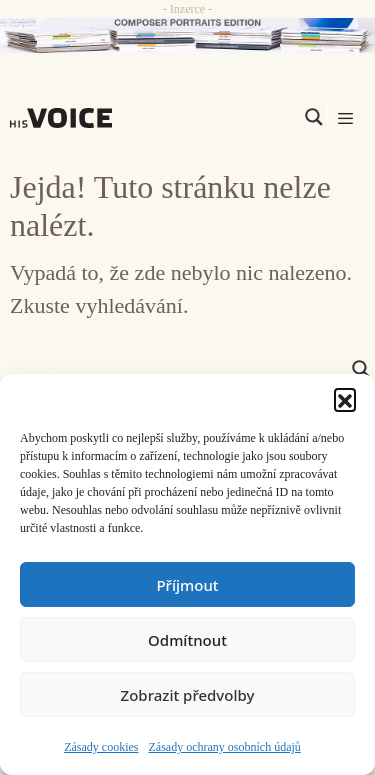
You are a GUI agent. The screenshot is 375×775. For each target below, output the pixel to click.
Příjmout (187, 585)
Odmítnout (187, 640)
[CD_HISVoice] (187, 35)
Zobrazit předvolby (188, 695)
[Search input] (219, 117)
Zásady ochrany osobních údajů (225, 747)
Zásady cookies (101, 747)
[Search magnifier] (314, 117)
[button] (345, 399)
